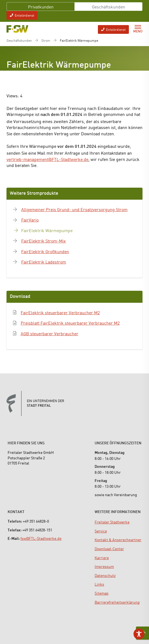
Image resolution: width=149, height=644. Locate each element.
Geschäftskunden (108, 7)
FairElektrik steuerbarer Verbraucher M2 (60, 312)
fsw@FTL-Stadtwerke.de (41, 538)
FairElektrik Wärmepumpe (47, 230)
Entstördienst (22, 15)
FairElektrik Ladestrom (44, 262)
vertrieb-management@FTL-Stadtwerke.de (47, 159)
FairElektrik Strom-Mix (44, 241)
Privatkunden (41, 7)
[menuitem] (112, 522)
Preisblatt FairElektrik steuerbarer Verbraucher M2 (70, 323)
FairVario (30, 220)
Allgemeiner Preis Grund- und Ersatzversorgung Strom (74, 209)
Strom (46, 40)
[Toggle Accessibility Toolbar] (139, 634)
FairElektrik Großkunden (45, 251)
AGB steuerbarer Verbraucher (49, 333)
